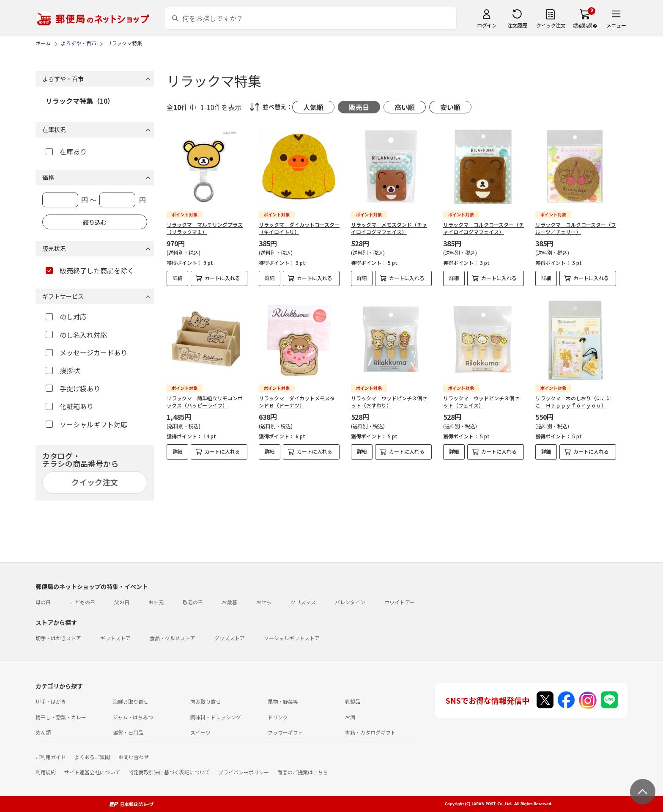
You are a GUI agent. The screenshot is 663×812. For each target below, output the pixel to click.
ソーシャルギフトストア (292, 638)
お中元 (156, 602)
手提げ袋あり (73, 388)
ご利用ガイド (51, 757)
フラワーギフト (285, 732)
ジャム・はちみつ (133, 717)
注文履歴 (517, 25)
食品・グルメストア (173, 638)
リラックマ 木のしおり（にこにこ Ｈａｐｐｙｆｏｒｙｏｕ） (573, 402)
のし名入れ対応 (76, 335)
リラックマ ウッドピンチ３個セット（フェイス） (481, 402)
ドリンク (278, 717)
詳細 (178, 278)
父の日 (122, 602)
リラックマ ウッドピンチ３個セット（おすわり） (389, 402)
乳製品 (353, 701)
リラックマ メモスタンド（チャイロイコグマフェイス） (389, 228)
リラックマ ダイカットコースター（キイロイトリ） (299, 228)
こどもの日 (82, 602)
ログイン (487, 25)
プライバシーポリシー (244, 772)
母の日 (43, 602)
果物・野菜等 (283, 701)
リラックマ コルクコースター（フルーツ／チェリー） (576, 228)
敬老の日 (193, 602)
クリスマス (303, 602)
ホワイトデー (400, 602)
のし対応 (66, 317)
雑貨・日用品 (128, 732)
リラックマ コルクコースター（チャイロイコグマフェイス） (484, 228)
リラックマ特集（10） (80, 101)
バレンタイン (350, 602)
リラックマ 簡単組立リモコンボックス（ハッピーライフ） (205, 402)
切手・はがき (51, 701)
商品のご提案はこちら (303, 772)
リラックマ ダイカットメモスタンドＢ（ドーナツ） (297, 402)
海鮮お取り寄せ (131, 701)
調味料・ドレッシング (216, 717)
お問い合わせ (134, 757)
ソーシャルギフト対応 (86, 424)
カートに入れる (222, 278)
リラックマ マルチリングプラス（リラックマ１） (205, 228)
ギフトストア (115, 638)
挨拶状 (63, 370)
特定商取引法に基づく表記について (169, 772)
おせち (264, 602)
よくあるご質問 (92, 757)
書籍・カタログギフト (370, 732)
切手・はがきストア (58, 638)
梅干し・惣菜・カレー (61, 717)
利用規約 (46, 772)
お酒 (350, 717)
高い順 (405, 107)
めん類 (43, 732)
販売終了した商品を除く (90, 270)
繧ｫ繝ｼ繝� (585, 25)
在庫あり (66, 151)
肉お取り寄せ (205, 701)
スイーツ (200, 732)
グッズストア (230, 638)
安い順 (450, 107)
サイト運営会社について (92, 772)
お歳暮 (230, 602)
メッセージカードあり (86, 352)
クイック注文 (551, 25)
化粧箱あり (70, 406)
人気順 (313, 107)
